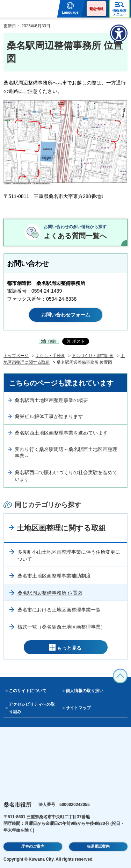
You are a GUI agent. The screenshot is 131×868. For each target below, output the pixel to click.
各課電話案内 (98, 846)
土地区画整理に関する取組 (61, 528)
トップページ (16, 356)
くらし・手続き (50, 356)
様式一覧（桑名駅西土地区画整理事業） (61, 627)
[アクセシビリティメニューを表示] (119, 33)
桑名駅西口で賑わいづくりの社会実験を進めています (66, 476)
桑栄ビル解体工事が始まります (49, 416)
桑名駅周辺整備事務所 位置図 (50, 593)
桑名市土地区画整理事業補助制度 (54, 576)
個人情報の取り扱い (85, 691)
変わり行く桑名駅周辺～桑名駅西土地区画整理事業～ (66, 453)
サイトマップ (78, 708)
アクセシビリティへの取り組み (32, 708)
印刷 (52, 341)
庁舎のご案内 (33, 846)
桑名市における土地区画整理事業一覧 (59, 610)
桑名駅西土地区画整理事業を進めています (61, 433)
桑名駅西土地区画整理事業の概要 (51, 400)
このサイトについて (28, 691)
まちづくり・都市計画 (93, 356)
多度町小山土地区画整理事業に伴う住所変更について (69, 555)
